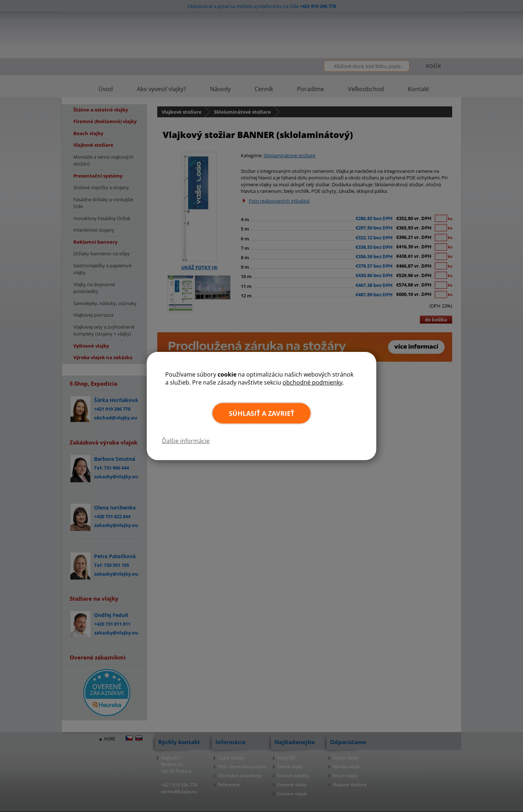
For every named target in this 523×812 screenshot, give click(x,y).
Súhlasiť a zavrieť (261, 413)
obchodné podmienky (313, 382)
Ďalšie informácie (186, 441)
